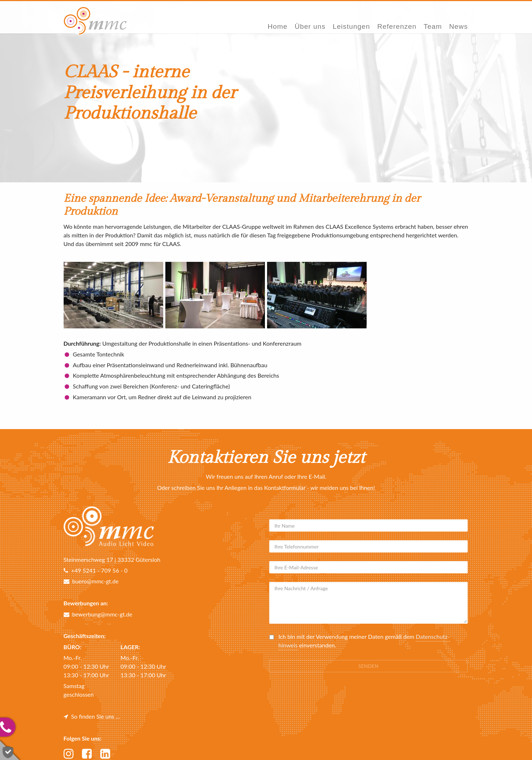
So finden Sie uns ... (92, 716)
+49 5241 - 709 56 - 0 (96, 570)
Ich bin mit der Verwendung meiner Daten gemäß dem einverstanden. (364, 641)
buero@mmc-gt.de (91, 581)
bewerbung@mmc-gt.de (98, 614)
